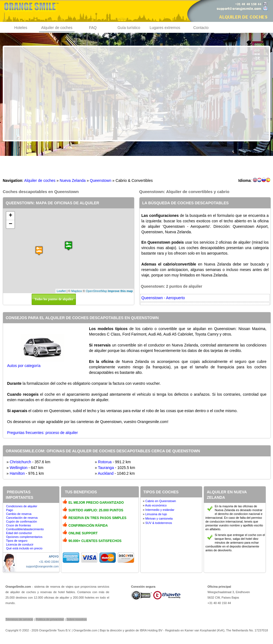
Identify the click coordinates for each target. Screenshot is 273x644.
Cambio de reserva (19, 514)
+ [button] (11, 216)
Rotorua (105, 462)
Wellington (18, 468)
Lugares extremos (165, 28)
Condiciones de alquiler (22, 506)
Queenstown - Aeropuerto (163, 298)
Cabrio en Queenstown (161, 501)
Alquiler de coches (57, 28)
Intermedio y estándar (160, 510)
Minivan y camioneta (159, 518)
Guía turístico (129, 28)
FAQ (93, 28)
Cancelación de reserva (22, 518)
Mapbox (77, 291)
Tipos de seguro (17, 541)
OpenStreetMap (96, 291)
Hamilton (17, 473)
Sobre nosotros (77, 619)
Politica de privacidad (50, 619)
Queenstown (101, 180)
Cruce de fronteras (18, 525)
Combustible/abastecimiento (25, 529)
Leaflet (61, 291)
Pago (10, 510)
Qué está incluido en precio (24, 548)
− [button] (11, 224)
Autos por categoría (24, 366)
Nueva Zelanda (73, 180)
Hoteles (21, 28)
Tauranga (106, 468)
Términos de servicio (19, 619)
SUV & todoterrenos (159, 523)
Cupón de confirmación (21, 521)
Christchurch (20, 462)
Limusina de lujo (156, 514)
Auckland (106, 473)
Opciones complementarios (24, 537)
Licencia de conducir (20, 544)
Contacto (201, 28)
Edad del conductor (19, 533)
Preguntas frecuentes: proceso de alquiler (42, 433)
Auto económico (156, 505)
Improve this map (120, 291)
